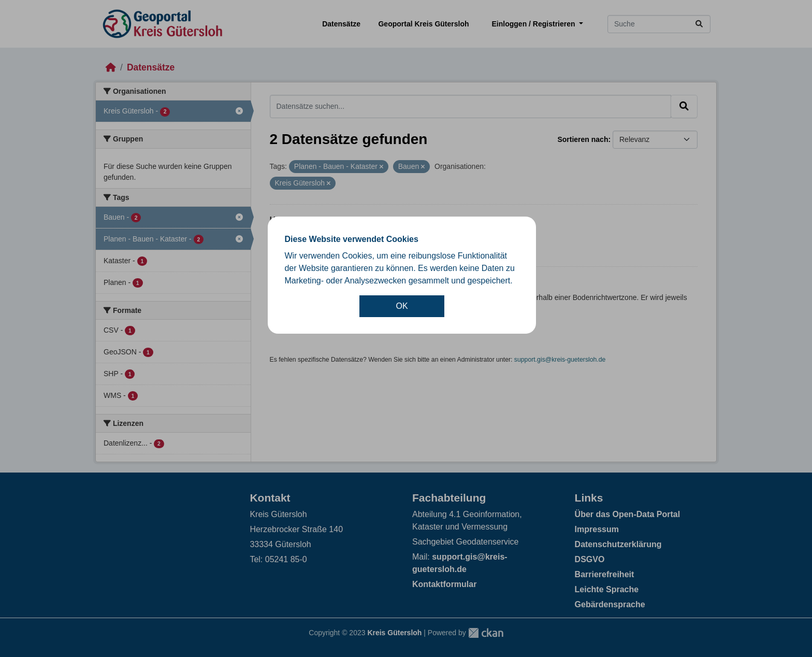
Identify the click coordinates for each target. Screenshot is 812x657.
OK (402, 306)
